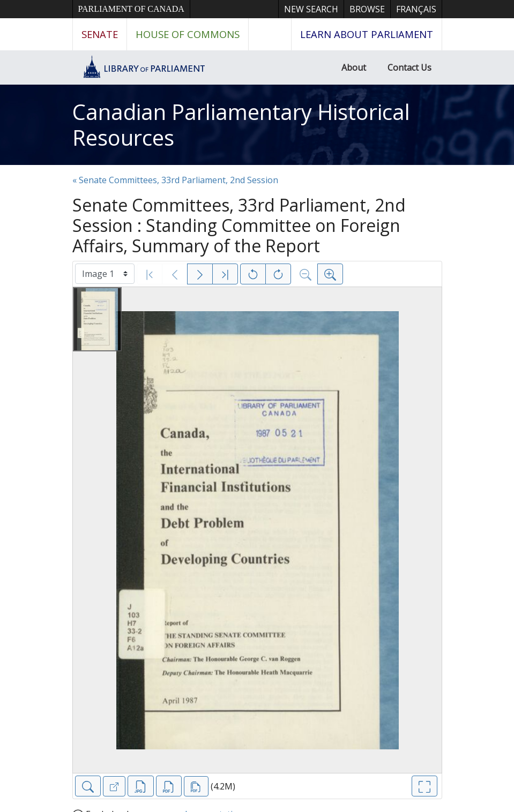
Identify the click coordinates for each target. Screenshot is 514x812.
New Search (311, 9)
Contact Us (409, 67)
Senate (100, 34)
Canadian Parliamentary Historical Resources (241, 125)
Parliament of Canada (131, 9)
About (354, 67)
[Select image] (105, 274)
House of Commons (188, 34)
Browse (367, 9)
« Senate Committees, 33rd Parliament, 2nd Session (175, 180)
